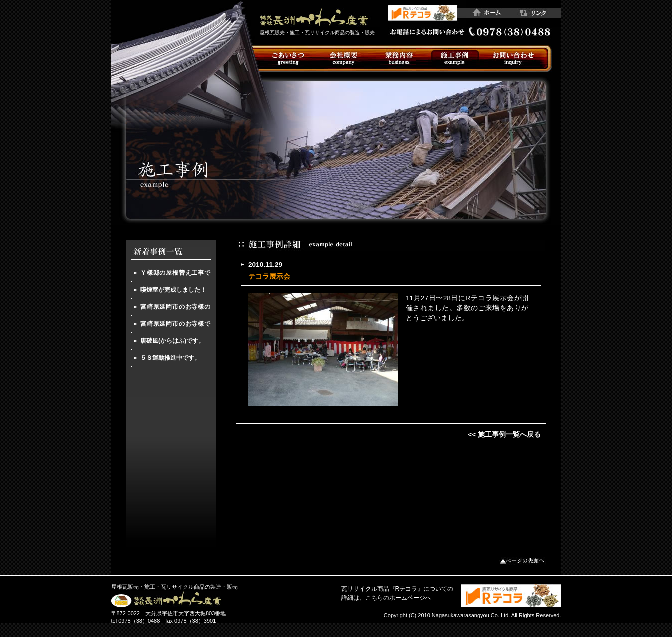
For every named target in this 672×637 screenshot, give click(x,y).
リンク (537, 13)
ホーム (490, 13)
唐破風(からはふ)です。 (172, 341)
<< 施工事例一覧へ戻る (504, 435)
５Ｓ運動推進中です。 (170, 358)
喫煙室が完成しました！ (173, 290)
